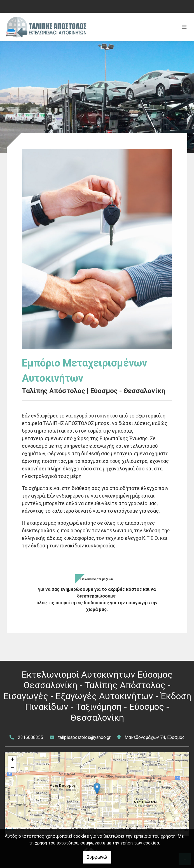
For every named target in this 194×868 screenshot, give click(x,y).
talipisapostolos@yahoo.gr (84, 737)
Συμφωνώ (97, 857)
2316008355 (31, 737)
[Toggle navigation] (184, 27)
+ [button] (12, 760)
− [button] (12, 768)
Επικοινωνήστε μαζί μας (97, 579)
